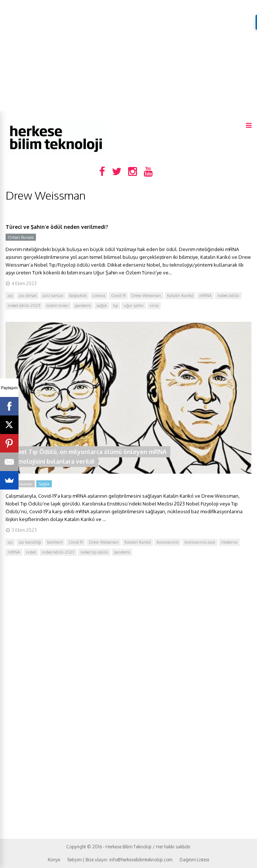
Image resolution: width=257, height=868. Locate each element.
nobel (31, 552)
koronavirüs (168, 542)
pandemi (83, 306)
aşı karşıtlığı (30, 542)
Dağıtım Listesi (194, 860)
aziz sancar (53, 296)
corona (99, 296)
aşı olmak (28, 296)
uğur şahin (134, 306)
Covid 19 (118, 296)
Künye (54, 860)
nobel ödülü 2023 (24, 306)
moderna (229, 542)
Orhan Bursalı (21, 237)
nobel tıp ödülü (94, 552)
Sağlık (44, 484)
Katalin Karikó (180, 296)
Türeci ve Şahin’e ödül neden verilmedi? (57, 227)
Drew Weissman (146, 296)
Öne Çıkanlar (20, 484)
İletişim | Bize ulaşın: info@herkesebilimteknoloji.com (120, 860)
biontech (55, 542)
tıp (115, 306)
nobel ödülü (228, 296)
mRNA (205, 296)
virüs (154, 306)
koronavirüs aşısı (200, 542)
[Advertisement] (128, 56)
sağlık (102, 306)
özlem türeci (58, 306)
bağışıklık (78, 296)
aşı (10, 296)
